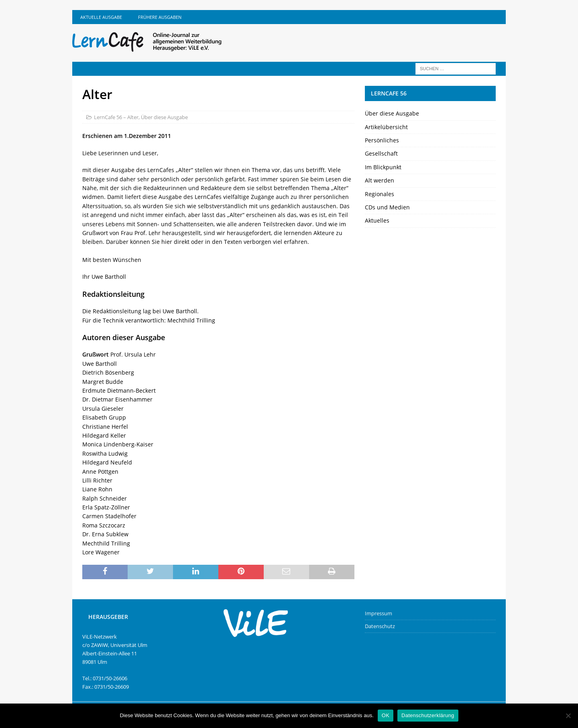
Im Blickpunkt (383, 167)
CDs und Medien (387, 207)
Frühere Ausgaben (160, 17)
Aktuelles (377, 220)
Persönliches (382, 140)
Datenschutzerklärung (428, 715)
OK (386, 715)
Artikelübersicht (386, 127)
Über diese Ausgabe (164, 117)
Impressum (379, 613)
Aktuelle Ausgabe (101, 17)
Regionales (380, 194)
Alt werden (380, 180)
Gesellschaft (381, 153)
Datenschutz (380, 626)
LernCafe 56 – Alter (116, 117)
